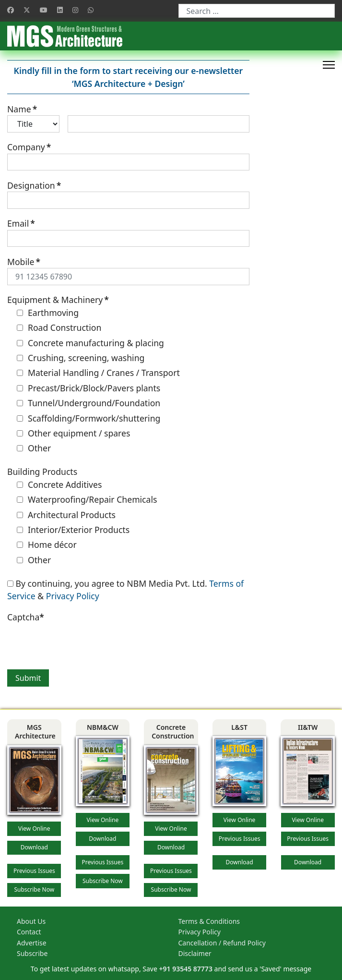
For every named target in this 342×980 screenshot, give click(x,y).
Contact (29, 932)
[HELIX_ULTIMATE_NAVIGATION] (329, 65)
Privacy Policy (73, 596)
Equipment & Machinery (58, 300)
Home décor (47, 544)
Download (34, 847)
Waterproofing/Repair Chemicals (87, 499)
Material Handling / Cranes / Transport (98, 373)
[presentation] (80, 642)
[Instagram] (75, 10)
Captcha (26, 617)
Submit (28, 678)
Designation (34, 185)
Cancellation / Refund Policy (222, 943)
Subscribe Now (34, 889)
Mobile (24, 262)
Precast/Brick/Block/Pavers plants (88, 388)
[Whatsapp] (91, 10)
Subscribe (32, 953)
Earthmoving (48, 313)
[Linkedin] (60, 10)
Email (21, 223)
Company (29, 147)
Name (22, 109)
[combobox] (257, 11)
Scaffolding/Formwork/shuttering (88, 418)
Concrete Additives (59, 484)
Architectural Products (66, 515)
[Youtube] (44, 10)
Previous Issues (34, 871)
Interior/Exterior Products (73, 530)
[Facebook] (11, 10)
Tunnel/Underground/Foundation (88, 403)
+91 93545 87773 (186, 969)
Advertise (32, 943)
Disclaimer (195, 953)
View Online (34, 829)
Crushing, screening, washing (81, 358)
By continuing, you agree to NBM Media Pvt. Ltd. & (125, 590)
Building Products (42, 472)
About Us (31, 921)
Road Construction (59, 327)
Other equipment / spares (73, 433)
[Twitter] (27, 10)
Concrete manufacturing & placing (90, 343)
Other (34, 448)
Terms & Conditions (209, 921)
